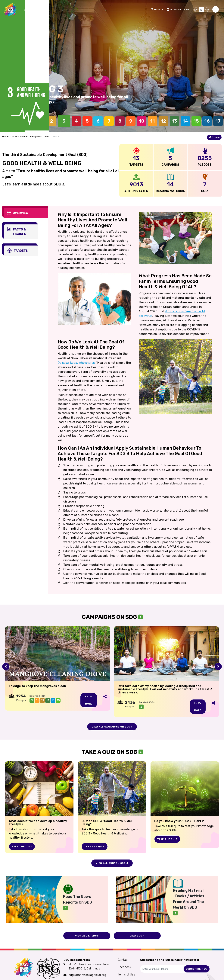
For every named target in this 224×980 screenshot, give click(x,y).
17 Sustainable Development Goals (31, 137)
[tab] (26, 213)
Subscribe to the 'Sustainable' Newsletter (170, 960)
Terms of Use (126, 974)
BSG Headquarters (77, 960)
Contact (123, 960)
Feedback (124, 967)
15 (196, 121)
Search (159, 10)
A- (197, 10)
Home (5, 137)
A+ (207, 10)
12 (163, 121)
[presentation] (6, 667)
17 (218, 121)
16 (207, 121)
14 (185, 121)
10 (142, 121)
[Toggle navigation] (32, 10)
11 (153, 121)
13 (174, 121)
